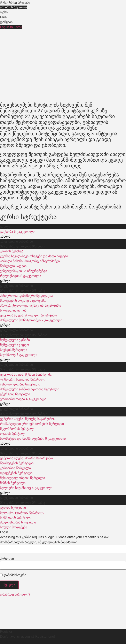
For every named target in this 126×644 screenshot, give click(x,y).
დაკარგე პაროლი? (15, 594)
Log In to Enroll (11, 27)
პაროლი (7, 559)
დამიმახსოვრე (13, 575)
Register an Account (15, 641)
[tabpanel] (63, 120)
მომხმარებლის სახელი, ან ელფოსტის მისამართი (39, 542)
